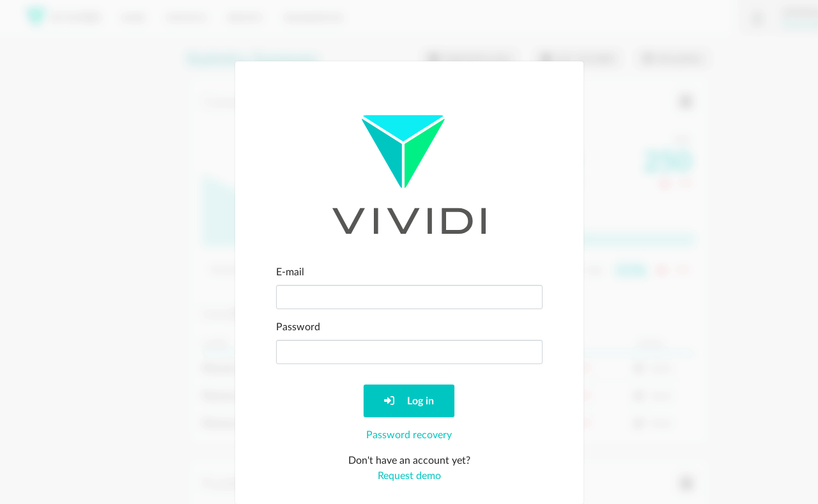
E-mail (290, 272)
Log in (409, 401)
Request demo (409, 476)
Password (298, 327)
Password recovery (409, 435)
